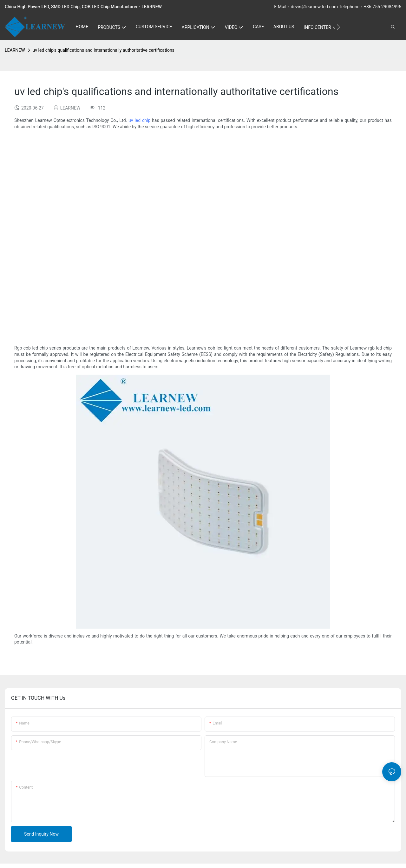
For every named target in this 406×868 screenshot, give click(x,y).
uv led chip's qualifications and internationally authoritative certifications (104, 50)
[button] (338, 27)
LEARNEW (15, 50)
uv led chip (139, 120)
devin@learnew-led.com (315, 7)
